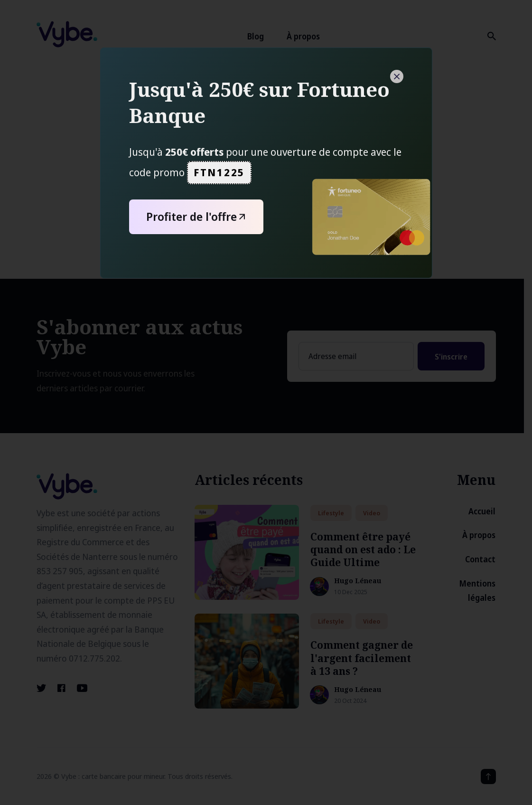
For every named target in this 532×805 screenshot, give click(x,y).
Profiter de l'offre (198, 217)
